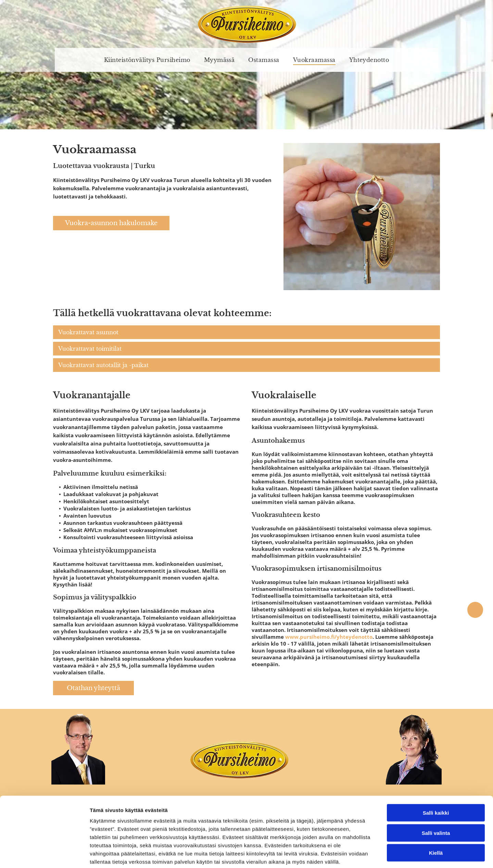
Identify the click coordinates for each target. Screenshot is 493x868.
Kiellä (436, 818)
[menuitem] (147, 60)
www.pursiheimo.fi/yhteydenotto (329, 637)
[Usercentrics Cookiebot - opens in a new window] (44, 855)
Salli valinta (436, 798)
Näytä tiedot (366, 854)
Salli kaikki (436, 778)
